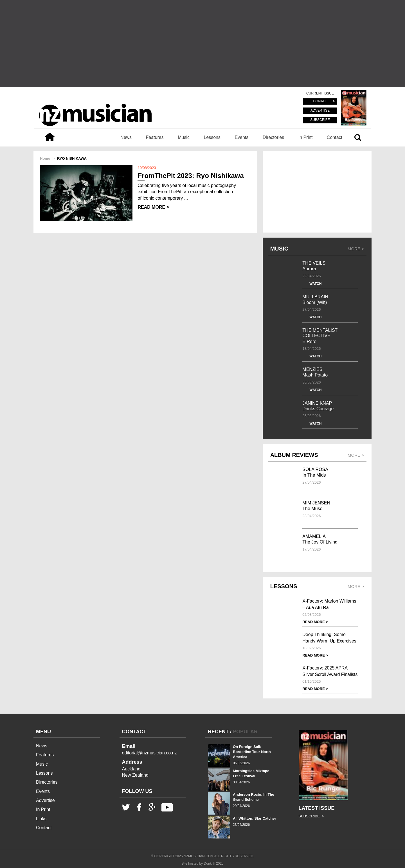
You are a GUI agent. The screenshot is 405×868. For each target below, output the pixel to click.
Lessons (212, 137)
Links (41, 819)
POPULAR (245, 732)
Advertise (45, 800)
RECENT (218, 732)
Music (184, 137)
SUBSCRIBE (320, 120)
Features (155, 137)
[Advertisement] (202, 44)
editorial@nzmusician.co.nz (149, 753)
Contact (335, 137)
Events (241, 137)
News (126, 137)
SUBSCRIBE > (311, 816)
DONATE (320, 102)
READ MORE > (153, 207)
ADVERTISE (320, 111)
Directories (273, 137)
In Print (306, 137)
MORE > (356, 249)
